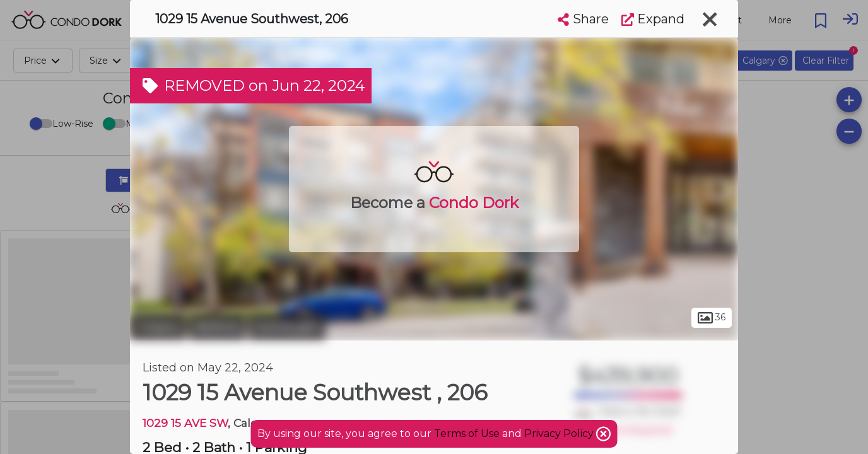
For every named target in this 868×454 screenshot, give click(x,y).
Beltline (217, 327)
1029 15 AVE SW (185, 423)
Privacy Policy (560, 434)
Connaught (287, 327)
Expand (653, 19)
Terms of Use (467, 434)
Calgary (158, 327)
